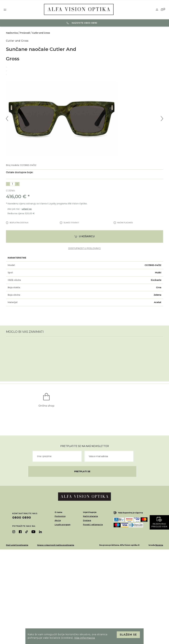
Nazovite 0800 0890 (82, 23)
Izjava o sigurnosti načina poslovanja (56, 545)
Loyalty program (63, 525)
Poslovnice (60, 516)
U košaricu (84, 237)
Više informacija (85, 638)
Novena (159, 545)
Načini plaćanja (90, 516)
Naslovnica (12, 33)
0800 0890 (22, 518)
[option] (84, 66)
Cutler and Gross (41, 33)
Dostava (87, 520)
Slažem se (128, 635)
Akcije (58, 520)
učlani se (27, 209)
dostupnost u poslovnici (84, 248)
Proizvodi (25, 33)
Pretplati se (82, 471)
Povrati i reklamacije (93, 525)
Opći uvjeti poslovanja (17, 545)
